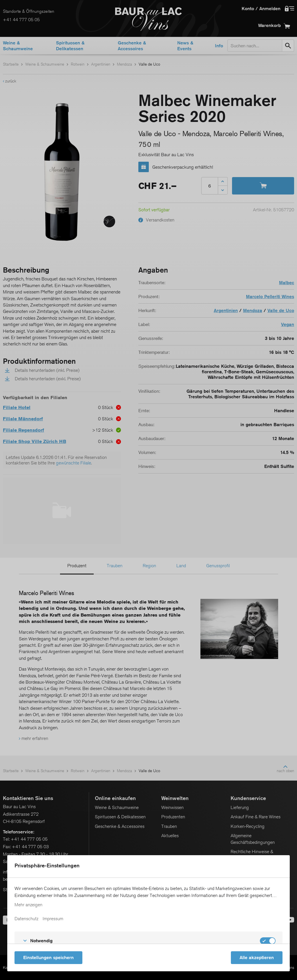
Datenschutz (26, 919)
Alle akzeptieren (257, 958)
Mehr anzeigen (28, 905)
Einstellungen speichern (48, 958)
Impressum (53, 919)
